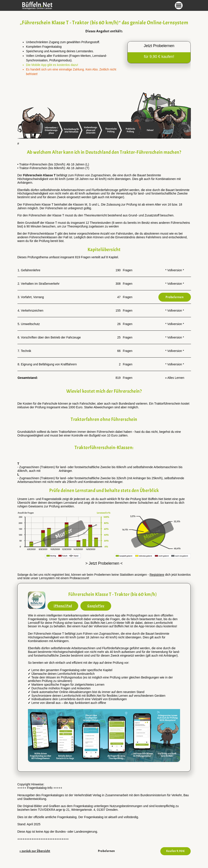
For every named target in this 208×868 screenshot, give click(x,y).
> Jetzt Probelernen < (104, 563)
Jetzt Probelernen (159, 46)
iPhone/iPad (63, 606)
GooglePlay (96, 606)
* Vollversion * (175, 270)
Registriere (157, 575)
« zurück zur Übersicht (35, 851)
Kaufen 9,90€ (175, 851)
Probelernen (106, 851)
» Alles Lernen (175, 378)
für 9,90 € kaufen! (159, 57)
